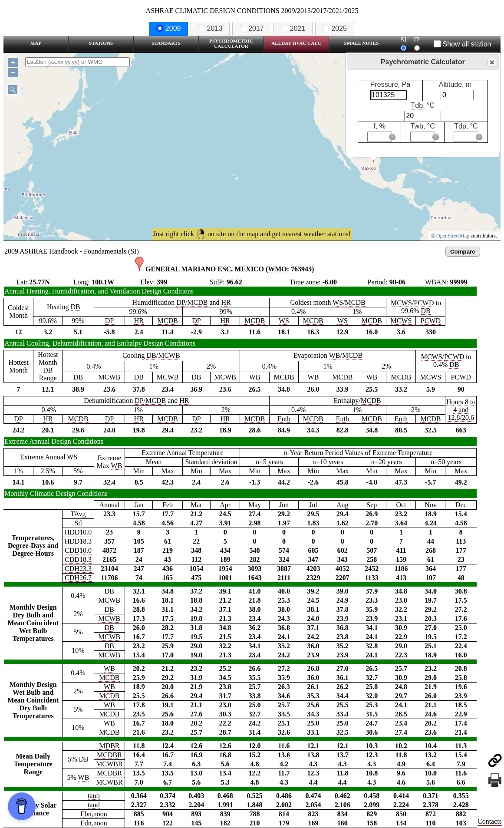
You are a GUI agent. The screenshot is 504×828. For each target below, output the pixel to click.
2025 (335, 28)
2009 (168, 28)
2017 (252, 28)
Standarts (166, 43)
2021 (293, 28)
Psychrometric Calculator (231, 43)
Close (491, 62)
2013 (210, 28)
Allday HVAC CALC (296, 43)
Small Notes (362, 43)
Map (36, 43)
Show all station (463, 44)
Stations (101, 43)
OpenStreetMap (453, 236)
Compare (463, 252)
